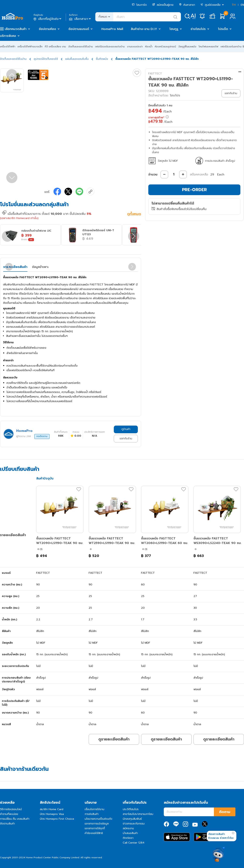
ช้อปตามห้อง (47, 29)
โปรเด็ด (223, 29)
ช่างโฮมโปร (198, 29)
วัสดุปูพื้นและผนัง (187, 46)
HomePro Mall (112, 29)
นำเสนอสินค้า (130, 833)
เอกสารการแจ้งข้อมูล (97, 824)
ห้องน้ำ (149, 46)
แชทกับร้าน (126, 438)
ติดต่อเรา (128, 838)
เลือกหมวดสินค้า (16, 29)
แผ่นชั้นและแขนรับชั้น (77, 59)
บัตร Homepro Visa (52, 814)
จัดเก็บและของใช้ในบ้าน (81, 46)
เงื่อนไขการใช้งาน (94, 809)
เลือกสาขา (80, 19)
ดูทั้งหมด (134, 214)
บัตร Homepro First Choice (57, 819)
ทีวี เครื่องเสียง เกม (55, 46)
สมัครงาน (128, 828)
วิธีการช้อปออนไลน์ (11, 809)
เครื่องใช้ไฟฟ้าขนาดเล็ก (30, 46)
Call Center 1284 (134, 843)
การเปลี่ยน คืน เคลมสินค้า (15, 819)
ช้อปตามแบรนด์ (79, 29)
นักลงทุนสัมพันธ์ (132, 819)
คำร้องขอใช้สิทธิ (94, 833)
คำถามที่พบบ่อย (9, 814)
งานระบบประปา (135, 46)
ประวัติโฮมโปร (131, 809)
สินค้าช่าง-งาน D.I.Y (144, 29)
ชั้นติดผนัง (102, 59)
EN (242, 5)
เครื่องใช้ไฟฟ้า (8, 46)
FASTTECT (155, 74)
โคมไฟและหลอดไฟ (208, 46)
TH (234, 5)
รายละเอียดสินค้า (15, 267)
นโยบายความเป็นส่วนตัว (98, 819)
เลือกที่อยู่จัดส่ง (48, 19)
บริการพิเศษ (8, 36)
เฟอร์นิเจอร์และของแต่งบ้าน (110, 46)
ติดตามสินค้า (7, 824)
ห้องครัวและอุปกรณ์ (165, 46)
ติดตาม (225, 812)
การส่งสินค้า (92, 814)
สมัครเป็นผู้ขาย (163, 5)
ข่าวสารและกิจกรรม (134, 824)
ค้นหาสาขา (187, 5)
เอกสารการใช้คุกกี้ (95, 828)
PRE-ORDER (194, 190)
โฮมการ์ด (139, 5)
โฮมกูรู (174, 29)
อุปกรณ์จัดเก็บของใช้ (46, 59)
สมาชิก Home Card (52, 809)
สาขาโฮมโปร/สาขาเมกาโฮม (138, 814)
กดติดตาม (42, 436)
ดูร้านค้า (126, 429)
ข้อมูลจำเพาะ (40, 267)
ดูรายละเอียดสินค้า (114, 739)
